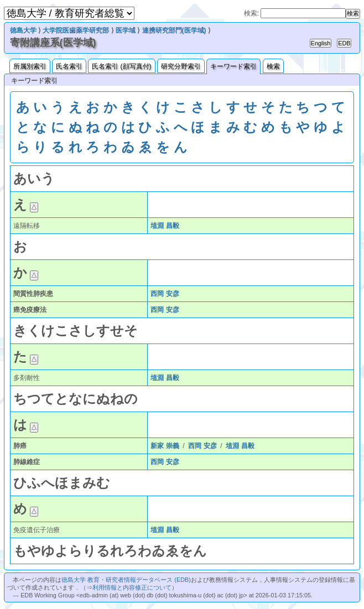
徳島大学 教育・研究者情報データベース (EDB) (126, 580)
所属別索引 (30, 66)
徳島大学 (23, 30)
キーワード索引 (233, 66)
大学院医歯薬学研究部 (76, 30)
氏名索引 (69, 66)
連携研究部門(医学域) (174, 30)
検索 (273, 66)
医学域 (126, 30)
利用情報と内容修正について (132, 587)
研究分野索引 (181, 66)
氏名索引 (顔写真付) (121, 66)
